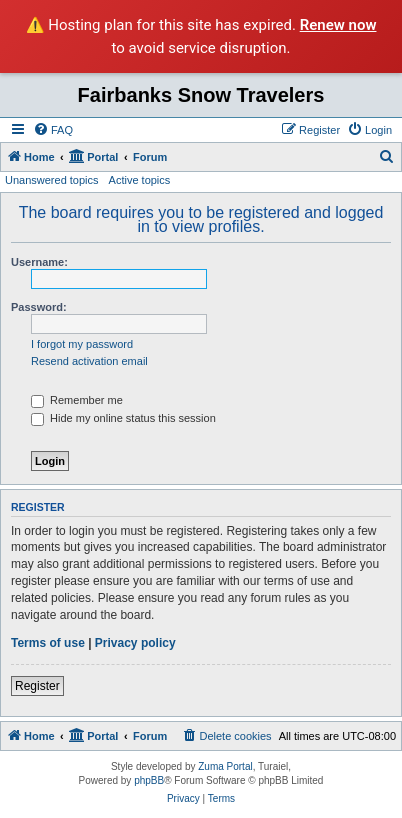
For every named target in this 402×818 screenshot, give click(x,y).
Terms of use (48, 643)
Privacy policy (135, 643)
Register (37, 686)
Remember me (77, 400)
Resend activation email (89, 361)
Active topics (140, 180)
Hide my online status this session (123, 418)
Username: (39, 262)
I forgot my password (82, 344)
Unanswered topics (52, 180)
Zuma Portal (225, 766)
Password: (39, 307)
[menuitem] (53, 130)
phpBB (149, 780)
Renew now (338, 25)
